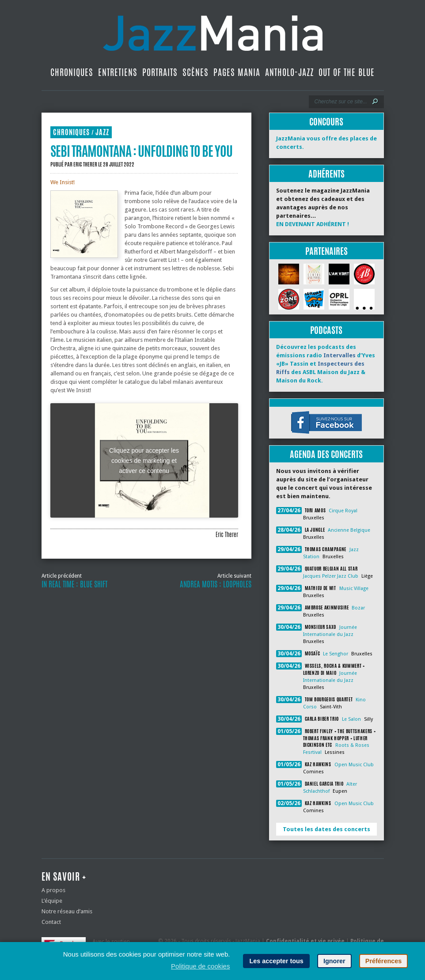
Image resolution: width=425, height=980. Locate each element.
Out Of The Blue (347, 72)
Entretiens (118, 72)
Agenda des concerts (326, 454)
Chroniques (72, 72)
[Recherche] (340, 102)
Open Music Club (354, 765)
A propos (53, 890)
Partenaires (326, 251)
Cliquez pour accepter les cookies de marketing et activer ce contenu (144, 460)
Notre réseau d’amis (67, 911)
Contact (51, 922)
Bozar (358, 608)
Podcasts (326, 330)
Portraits (160, 72)
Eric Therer (85, 164)
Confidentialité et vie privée (305, 941)
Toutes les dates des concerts (326, 829)
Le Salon (351, 719)
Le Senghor (336, 654)
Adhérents (326, 174)
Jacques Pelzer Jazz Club (331, 576)
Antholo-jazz (289, 72)
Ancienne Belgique (349, 530)
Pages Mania (237, 72)
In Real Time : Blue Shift (74, 584)
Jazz (102, 132)
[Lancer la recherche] (375, 102)
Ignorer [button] (334, 961)
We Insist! (63, 182)
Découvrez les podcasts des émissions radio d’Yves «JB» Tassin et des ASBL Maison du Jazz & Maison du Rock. (326, 364)
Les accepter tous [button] (276, 961)
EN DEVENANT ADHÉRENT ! (313, 224)
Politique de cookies (200, 966)
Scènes (195, 72)
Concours (326, 122)
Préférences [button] (383, 961)
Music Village (354, 588)
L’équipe (52, 901)
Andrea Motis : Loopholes (216, 584)
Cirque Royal (343, 511)
